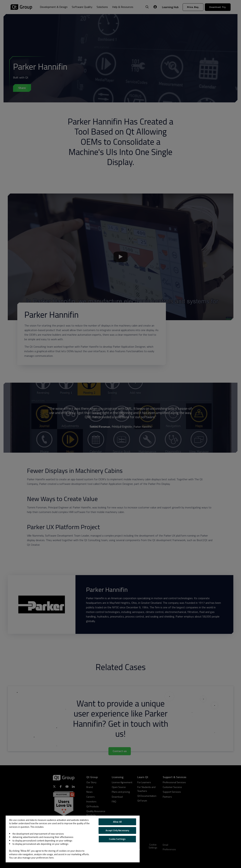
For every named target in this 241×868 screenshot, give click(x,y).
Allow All (117, 822)
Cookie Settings (117, 839)
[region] (73, 839)
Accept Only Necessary (117, 830)
